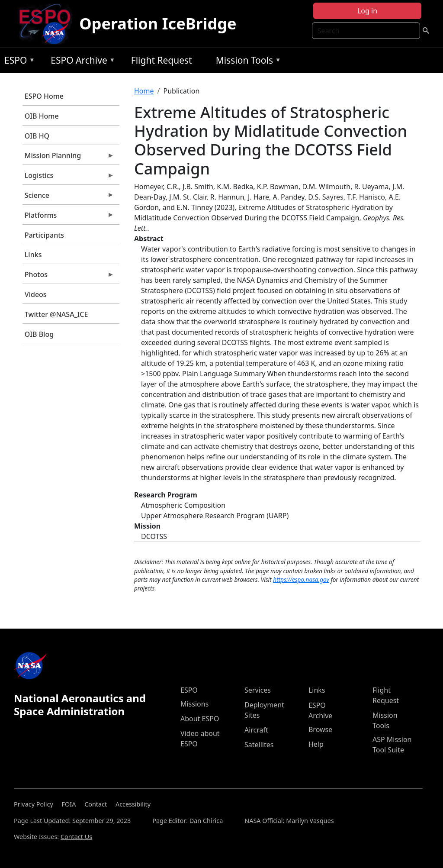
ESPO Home (44, 96)
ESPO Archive (81, 62)
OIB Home (42, 116)
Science (68, 197)
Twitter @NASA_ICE (56, 314)
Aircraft (256, 730)
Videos (36, 294)
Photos (68, 277)
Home (144, 91)
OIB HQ (37, 136)
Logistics (68, 177)
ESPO (18, 62)
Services (258, 690)
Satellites (259, 745)
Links (33, 255)
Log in (367, 11)
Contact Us (76, 837)
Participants (44, 235)
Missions (194, 704)
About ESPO (200, 719)
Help (316, 744)
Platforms (68, 217)
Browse (320, 729)
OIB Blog (39, 334)
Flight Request (162, 60)
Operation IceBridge (158, 24)
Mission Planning (68, 158)
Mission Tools (246, 62)
